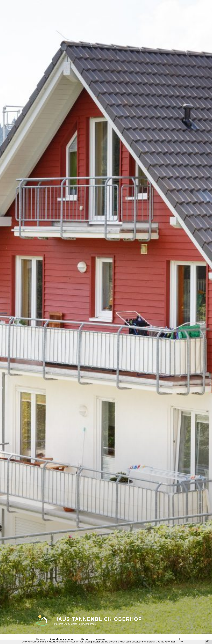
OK (182, 642)
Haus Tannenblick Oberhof (98, 620)
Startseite (40, 639)
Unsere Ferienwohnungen (63, 639)
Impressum (101, 639)
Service (86, 639)
